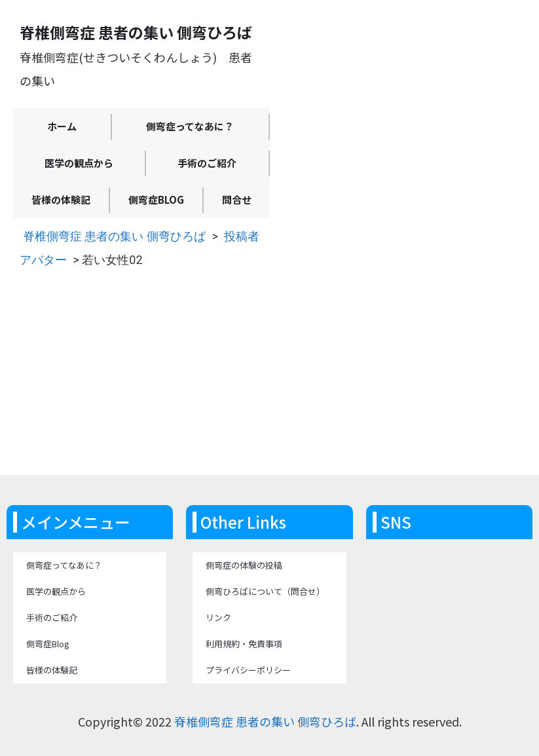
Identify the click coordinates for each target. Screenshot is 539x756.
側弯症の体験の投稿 (244, 565)
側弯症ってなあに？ (190, 126)
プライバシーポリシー (248, 670)
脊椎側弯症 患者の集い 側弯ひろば (114, 236)
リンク (218, 617)
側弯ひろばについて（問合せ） (265, 591)
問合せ (237, 199)
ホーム (62, 126)
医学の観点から (79, 163)
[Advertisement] (269, 377)
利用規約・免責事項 (244, 644)
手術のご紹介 (207, 163)
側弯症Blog (156, 199)
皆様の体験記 (61, 199)
